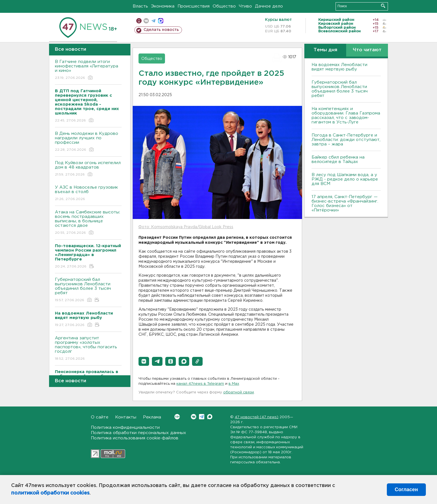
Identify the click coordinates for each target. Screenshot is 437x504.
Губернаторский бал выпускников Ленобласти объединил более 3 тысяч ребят (88, 290)
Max (210, 417)
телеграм (153, 21)
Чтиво (245, 6)
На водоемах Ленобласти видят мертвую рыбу (339, 67)
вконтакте (146, 21)
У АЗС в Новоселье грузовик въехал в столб (88, 193)
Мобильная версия (139, 21)
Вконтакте (177, 417)
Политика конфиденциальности (125, 428)
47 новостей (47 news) (257, 417)
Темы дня (325, 50)
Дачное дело (269, 6)
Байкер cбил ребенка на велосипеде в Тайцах (338, 160)
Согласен (406, 490)
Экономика (163, 6)
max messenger (161, 21)
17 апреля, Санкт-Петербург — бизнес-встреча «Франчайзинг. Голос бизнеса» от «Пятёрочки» (345, 204)
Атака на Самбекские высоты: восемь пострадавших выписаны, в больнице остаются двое (88, 223)
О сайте (100, 417)
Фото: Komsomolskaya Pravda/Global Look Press (186, 227)
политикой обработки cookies (50, 493)
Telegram (202, 417)
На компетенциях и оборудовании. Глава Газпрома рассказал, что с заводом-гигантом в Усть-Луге (346, 115)
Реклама (152, 417)
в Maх (234, 384)
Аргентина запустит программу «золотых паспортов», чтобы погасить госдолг (88, 349)
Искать (383, 6)
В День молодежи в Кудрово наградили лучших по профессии (88, 142)
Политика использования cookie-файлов (135, 438)
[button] (144, 361)
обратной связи (239, 392)
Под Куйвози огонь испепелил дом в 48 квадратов (88, 169)
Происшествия (194, 6)
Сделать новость (161, 30)
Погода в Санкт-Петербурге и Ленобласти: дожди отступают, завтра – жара (346, 140)
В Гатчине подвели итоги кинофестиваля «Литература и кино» (88, 70)
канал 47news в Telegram (200, 384)
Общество (224, 6)
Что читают (367, 50)
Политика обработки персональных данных (139, 433)
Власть (140, 6)
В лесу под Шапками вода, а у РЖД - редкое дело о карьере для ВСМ (345, 179)
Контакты (126, 417)
